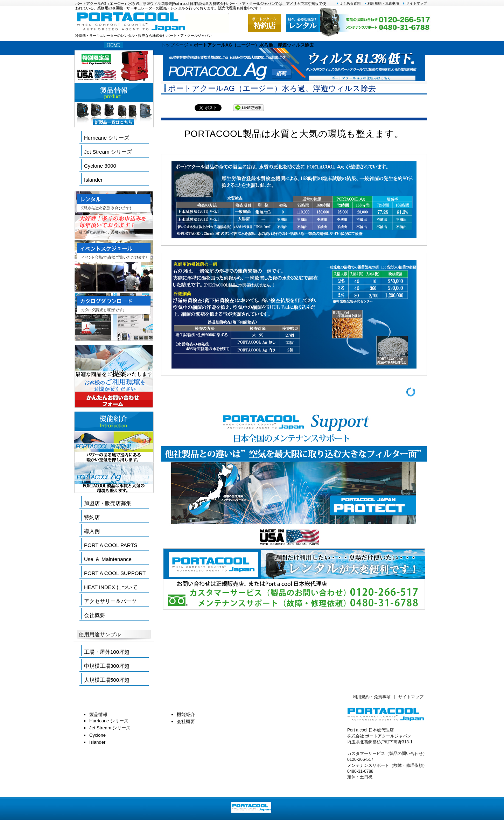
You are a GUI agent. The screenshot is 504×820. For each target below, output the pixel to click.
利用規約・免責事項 (381, 3)
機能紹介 (186, 714)
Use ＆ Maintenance (108, 559)
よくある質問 (349, 3)
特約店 (92, 517)
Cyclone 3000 (100, 166)
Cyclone (97, 735)
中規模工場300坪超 (107, 666)
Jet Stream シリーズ (108, 152)
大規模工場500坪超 (107, 680)
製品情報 (98, 714)
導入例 (92, 531)
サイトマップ (415, 3)
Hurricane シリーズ (107, 138)
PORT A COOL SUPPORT (115, 573)
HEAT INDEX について (111, 587)
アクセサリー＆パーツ (110, 601)
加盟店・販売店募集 (108, 503)
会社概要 (94, 615)
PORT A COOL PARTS (111, 545)
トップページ (175, 45)
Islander (93, 180)
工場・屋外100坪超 (107, 652)
